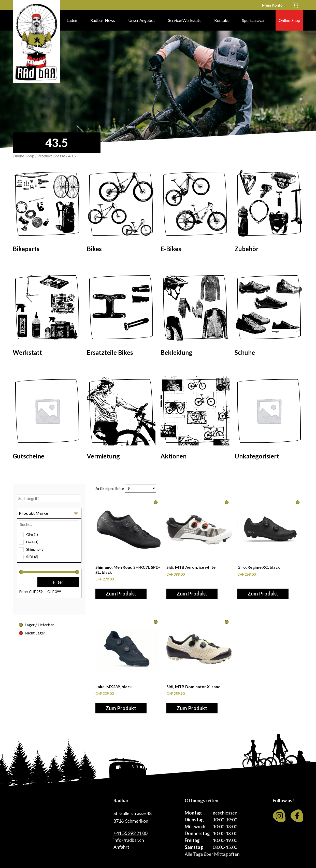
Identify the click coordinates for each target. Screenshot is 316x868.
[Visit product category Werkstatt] (47, 316)
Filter (58, 582)
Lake (32, 542)
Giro (32, 534)
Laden (72, 20)
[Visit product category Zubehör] (269, 212)
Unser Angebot (142, 20)
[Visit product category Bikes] (121, 212)
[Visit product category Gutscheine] (47, 420)
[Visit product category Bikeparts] (47, 212)
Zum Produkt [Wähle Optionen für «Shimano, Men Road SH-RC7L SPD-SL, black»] (121, 594)
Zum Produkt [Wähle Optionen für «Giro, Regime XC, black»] (263, 594)
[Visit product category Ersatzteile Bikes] (121, 316)
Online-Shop (289, 20)
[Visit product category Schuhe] (269, 316)
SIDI (32, 557)
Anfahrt (121, 847)
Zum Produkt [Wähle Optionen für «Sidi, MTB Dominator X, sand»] (192, 708)
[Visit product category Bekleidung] (195, 316)
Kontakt (221, 20)
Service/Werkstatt (184, 20)
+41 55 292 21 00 (130, 833)
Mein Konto (272, 5)
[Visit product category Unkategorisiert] (269, 420)
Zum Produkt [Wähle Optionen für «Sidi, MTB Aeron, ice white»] (192, 594)
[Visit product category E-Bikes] (195, 212)
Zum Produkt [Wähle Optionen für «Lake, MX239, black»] (121, 708)
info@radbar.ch (129, 840)
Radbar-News (103, 20)
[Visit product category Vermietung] (121, 420)
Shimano (35, 549)
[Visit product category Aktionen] (195, 420)
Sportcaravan (254, 20)
